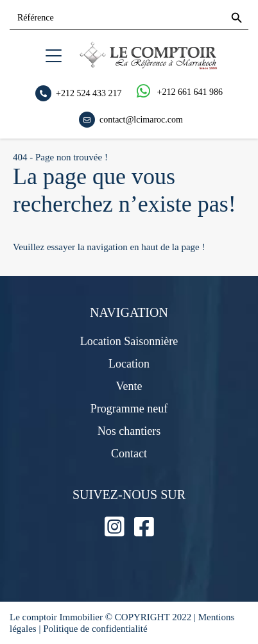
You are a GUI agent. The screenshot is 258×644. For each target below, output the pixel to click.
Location (129, 364)
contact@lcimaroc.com (141, 119)
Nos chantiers (129, 431)
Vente (129, 386)
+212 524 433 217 (89, 93)
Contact (129, 453)
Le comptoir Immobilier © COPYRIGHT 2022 (102, 617)
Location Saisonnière (129, 341)
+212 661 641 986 (190, 92)
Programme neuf (129, 409)
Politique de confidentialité (95, 629)
